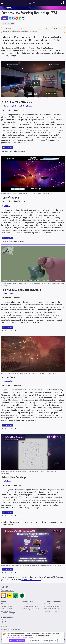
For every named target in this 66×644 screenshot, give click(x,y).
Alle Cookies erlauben (17, 641)
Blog (3, 622)
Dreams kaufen (7, 606)
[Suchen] (61, 3)
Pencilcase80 (9, 293)
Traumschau (7, 8)
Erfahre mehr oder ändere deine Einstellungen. (21, 637)
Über (4, 619)
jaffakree (7, 481)
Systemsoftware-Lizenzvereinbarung (8, 612)
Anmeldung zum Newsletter (11, 629)
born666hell (8, 381)
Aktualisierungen (7, 609)
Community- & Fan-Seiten (31, 609)
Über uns (47, 604)
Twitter (4, 627)
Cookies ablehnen (33, 641)
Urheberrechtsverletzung (52, 609)
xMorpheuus (27, 106)
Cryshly (7, 206)
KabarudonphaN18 (11, 106)
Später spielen (8, 148)
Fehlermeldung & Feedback (31, 606)
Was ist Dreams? (7, 604)
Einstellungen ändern (50, 641)
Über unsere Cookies (8, 590)
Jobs (4, 624)
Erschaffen (26, 604)
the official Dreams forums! (32, 580)
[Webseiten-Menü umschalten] (2, 3)
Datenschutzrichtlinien (51, 611)
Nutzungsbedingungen (51, 606)
